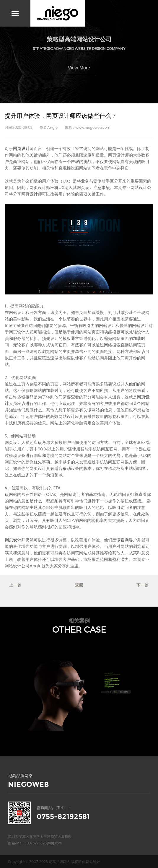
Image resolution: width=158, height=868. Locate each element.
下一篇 (143, 585)
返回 (79, 585)
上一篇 (15, 585)
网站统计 (93, 862)
